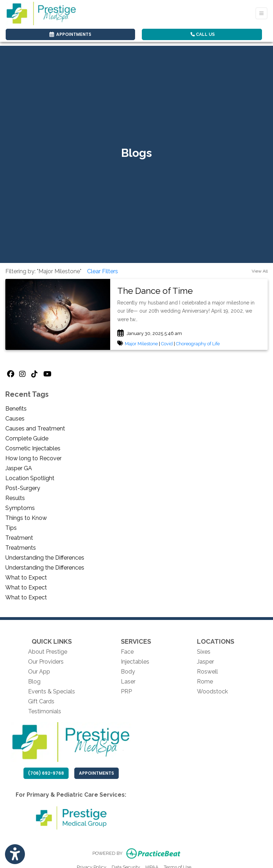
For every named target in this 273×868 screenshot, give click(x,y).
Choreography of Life (198, 344)
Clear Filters (103, 271)
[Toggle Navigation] (261, 13)
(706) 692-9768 (46, 773)
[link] (189, 291)
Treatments (21, 548)
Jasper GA (19, 468)
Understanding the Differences (45, 558)
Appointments (99, 773)
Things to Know (26, 518)
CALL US (203, 34)
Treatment (19, 538)
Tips (11, 528)
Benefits (16, 409)
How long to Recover (33, 458)
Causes (15, 419)
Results (15, 498)
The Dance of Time (155, 291)
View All (260, 271)
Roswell (207, 672)
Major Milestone (141, 344)
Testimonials (45, 711)
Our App (39, 672)
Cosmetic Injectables (33, 448)
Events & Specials (52, 691)
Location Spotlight (30, 478)
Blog (34, 682)
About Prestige (48, 652)
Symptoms (20, 508)
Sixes (204, 652)
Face (127, 652)
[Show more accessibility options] (15, 855)
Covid (167, 344)
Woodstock (212, 691)
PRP (126, 691)
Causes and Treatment (35, 428)
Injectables (135, 662)
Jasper (205, 662)
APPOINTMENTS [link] (70, 34)
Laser (128, 682)
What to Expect (26, 578)
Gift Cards (41, 701)
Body (128, 672)
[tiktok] (36, 374)
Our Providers (46, 662)
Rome (205, 682)
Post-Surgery (23, 488)
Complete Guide (27, 438)
